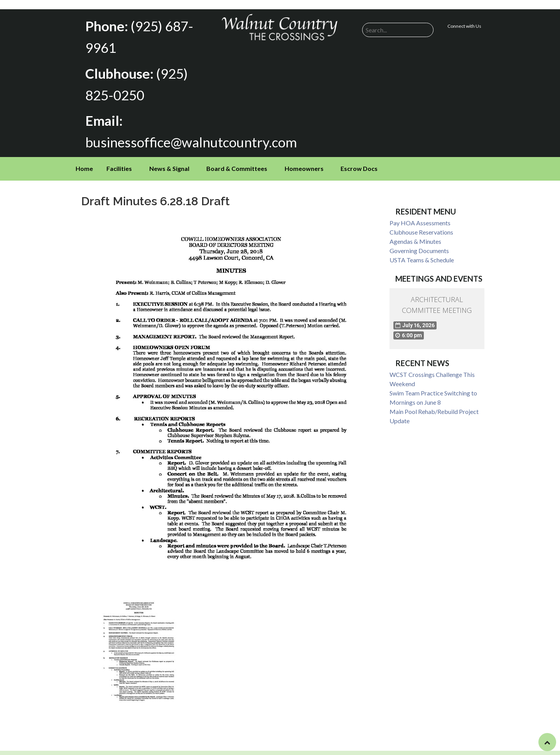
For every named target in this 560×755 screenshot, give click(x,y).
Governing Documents (419, 240)
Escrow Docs (359, 158)
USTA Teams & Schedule (422, 249)
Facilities (119, 158)
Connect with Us (464, 26)
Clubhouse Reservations (421, 222)
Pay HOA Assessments (420, 212)
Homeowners (304, 158)
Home (84, 158)
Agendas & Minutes (415, 231)
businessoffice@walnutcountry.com (181, 133)
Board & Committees (237, 158)
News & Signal (169, 158)
